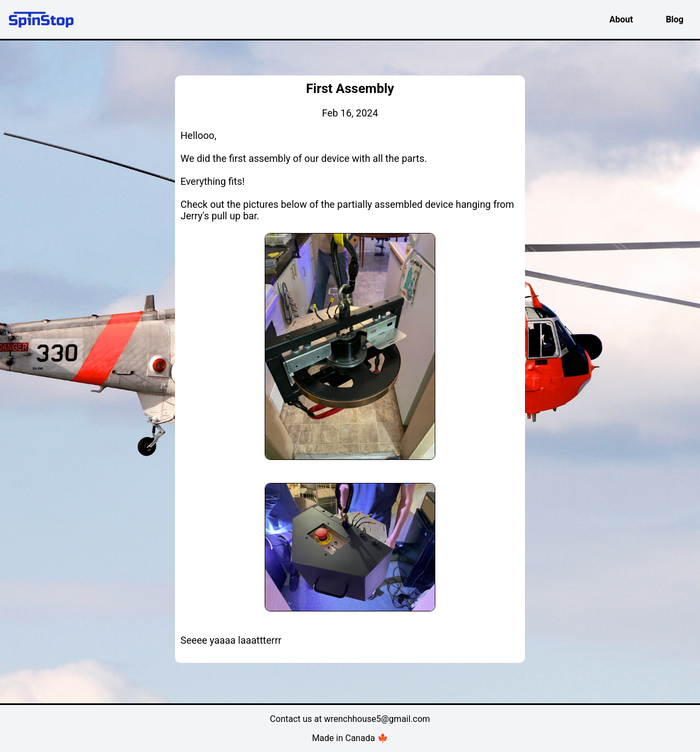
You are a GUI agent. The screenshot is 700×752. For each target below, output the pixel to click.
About (621, 19)
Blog (675, 19)
